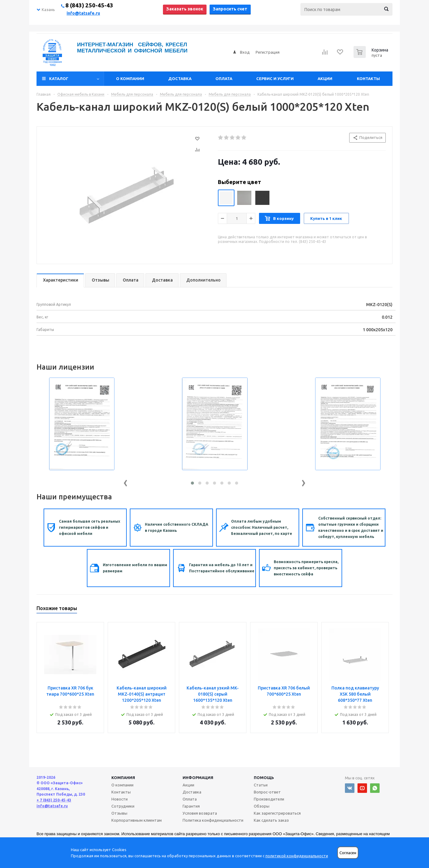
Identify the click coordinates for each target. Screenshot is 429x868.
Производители (269, 799)
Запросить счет (230, 9)
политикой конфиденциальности (297, 856)
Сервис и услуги (275, 79)
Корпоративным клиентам (137, 820)
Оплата (224, 79)
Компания (123, 778)
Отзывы (119, 813)
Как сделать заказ (271, 820)
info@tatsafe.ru (83, 13)
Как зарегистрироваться (277, 813)
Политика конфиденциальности (213, 820)
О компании (130, 79)
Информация (198, 778)
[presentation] (126, 482)
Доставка (180, 79)
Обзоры (262, 806)
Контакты (368, 79)
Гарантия (191, 806)
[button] (192, 483)
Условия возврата (200, 813)
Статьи (261, 785)
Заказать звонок (185, 9)
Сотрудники (123, 806)
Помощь (264, 778)
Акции (325, 79)
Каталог (59, 79)
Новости (120, 799)
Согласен (348, 853)
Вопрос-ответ (267, 792)
